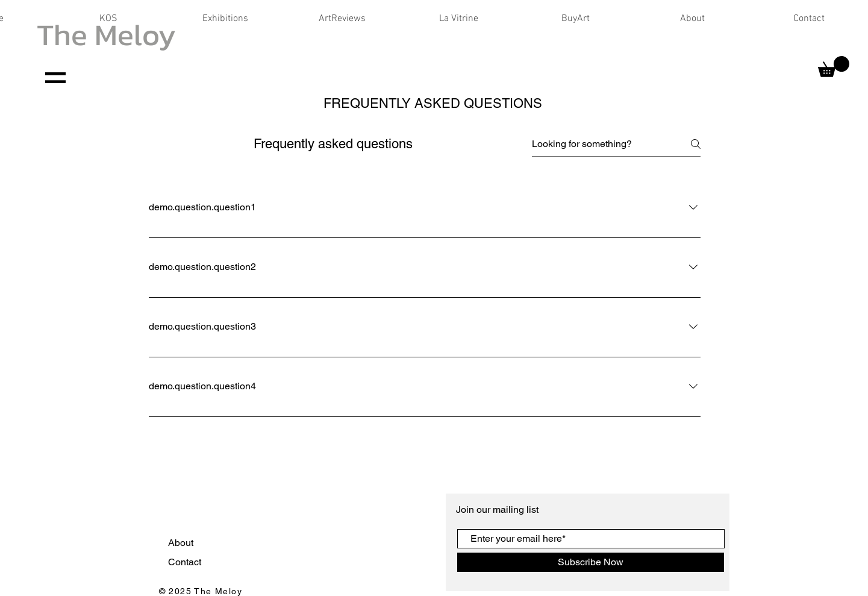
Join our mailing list (498, 510)
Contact (186, 562)
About (182, 543)
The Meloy (106, 35)
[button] (834, 67)
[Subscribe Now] (591, 562)
